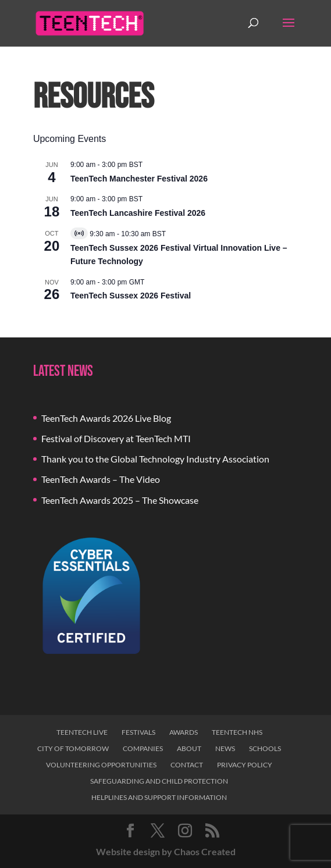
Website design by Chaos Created (166, 851)
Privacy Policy (245, 765)
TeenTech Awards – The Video (101, 479)
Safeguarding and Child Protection (159, 781)
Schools (265, 748)
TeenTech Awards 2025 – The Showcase (120, 500)
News (225, 748)
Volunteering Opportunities (101, 765)
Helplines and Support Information (159, 797)
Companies (143, 748)
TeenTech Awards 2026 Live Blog (106, 418)
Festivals (138, 732)
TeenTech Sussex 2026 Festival (131, 296)
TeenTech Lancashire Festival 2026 (138, 213)
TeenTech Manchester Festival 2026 (139, 179)
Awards (184, 732)
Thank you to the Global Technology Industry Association (155, 459)
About (189, 748)
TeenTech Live (82, 732)
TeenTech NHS (237, 732)
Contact (187, 765)
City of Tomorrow (73, 748)
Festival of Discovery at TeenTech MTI (116, 438)
